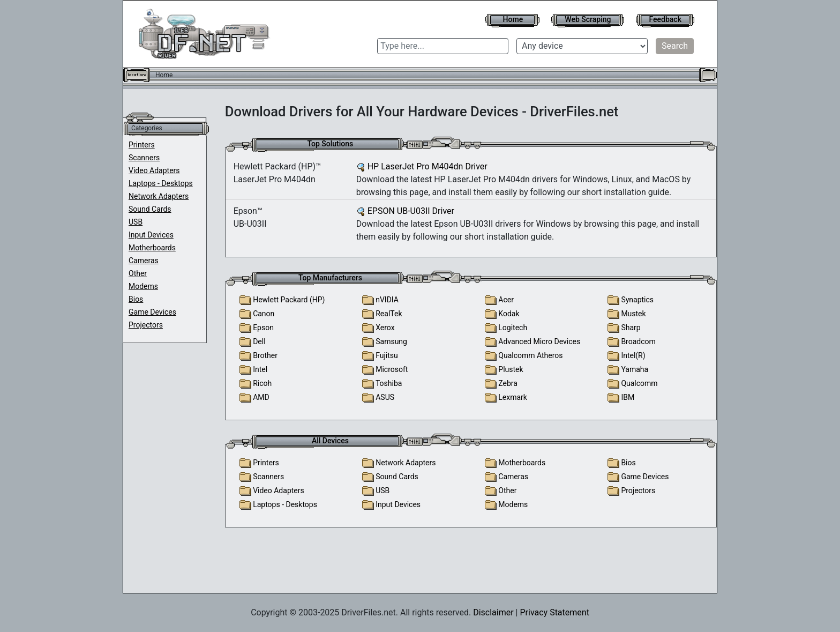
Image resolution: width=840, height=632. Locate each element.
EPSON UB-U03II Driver (411, 211)
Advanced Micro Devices (539, 341)
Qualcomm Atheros (530, 355)
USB (136, 222)
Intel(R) (633, 355)
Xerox (385, 328)
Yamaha (635, 369)
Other (138, 273)
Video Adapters (154, 170)
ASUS (385, 397)
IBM (628, 397)
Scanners (144, 158)
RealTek (389, 314)
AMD (261, 397)
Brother (265, 355)
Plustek (511, 369)
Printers (142, 145)
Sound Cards (150, 209)
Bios (136, 299)
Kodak (509, 314)
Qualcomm (639, 383)
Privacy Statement (554, 612)
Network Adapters (159, 196)
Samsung (391, 341)
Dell (259, 341)
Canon (264, 314)
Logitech (513, 328)
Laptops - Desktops (161, 183)
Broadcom (638, 341)
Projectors (146, 325)
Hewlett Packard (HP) (289, 300)
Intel (260, 369)
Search (675, 46)
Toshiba (389, 383)
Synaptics (637, 300)
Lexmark (513, 397)
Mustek (633, 314)
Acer (506, 300)
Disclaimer (493, 612)
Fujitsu (387, 355)
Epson (263, 328)
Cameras (144, 261)
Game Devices (152, 312)
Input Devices (151, 235)
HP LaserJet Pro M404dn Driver (427, 166)
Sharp (631, 328)
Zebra (508, 383)
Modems (143, 286)
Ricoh (262, 383)
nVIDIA (387, 300)
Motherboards (152, 248)
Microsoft (392, 369)
